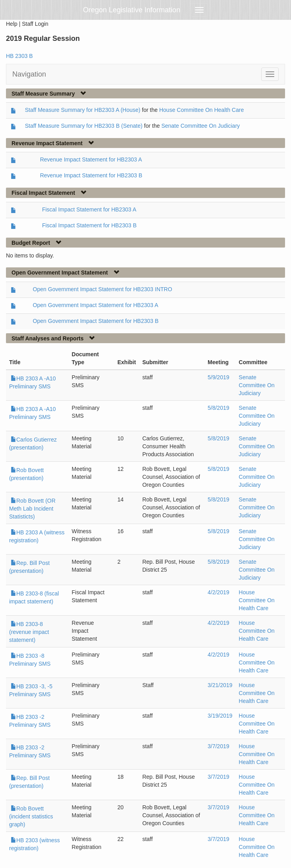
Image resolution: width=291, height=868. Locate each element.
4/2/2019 (219, 592)
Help (12, 24)
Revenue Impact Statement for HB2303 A (91, 159)
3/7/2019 (219, 746)
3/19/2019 (220, 716)
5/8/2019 (219, 408)
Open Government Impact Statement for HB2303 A (96, 305)
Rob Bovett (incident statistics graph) (31, 816)
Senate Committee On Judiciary (200, 126)
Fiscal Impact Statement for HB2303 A (89, 209)
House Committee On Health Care (201, 110)
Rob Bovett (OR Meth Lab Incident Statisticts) (32, 509)
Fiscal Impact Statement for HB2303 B (89, 225)
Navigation (29, 74)
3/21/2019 (220, 685)
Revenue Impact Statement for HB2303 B (91, 175)
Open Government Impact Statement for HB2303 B (96, 321)
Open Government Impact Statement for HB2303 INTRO (103, 289)
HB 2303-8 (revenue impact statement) (29, 632)
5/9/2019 (219, 377)
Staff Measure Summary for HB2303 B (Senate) (84, 126)
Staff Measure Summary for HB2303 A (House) (83, 110)
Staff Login (35, 24)
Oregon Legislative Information (132, 10)
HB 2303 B (19, 56)
